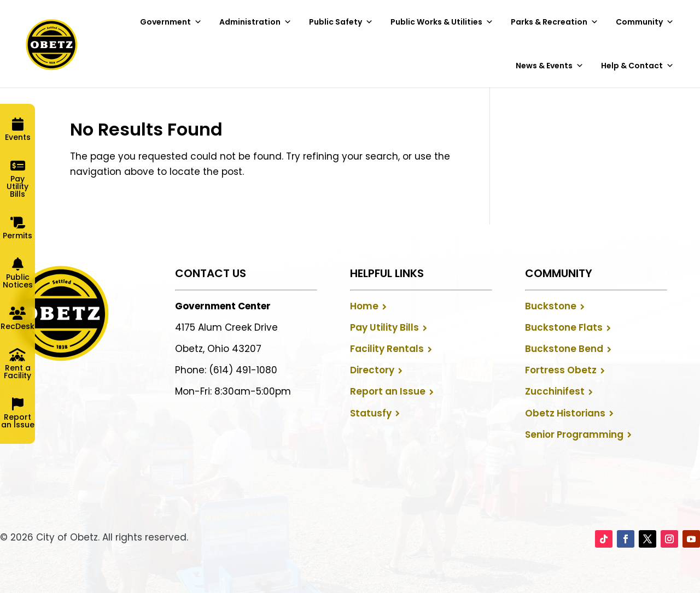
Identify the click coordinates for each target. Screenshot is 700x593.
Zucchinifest (555, 391)
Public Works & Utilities (442, 22)
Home (364, 306)
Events (18, 137)
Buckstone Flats (564, 327)
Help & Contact (637, 66)
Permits (17, 236)
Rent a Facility (17, 372)
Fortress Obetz (561, 370)
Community (645, 22)
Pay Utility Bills (384, 327)
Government (171, 22)
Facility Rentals (387, 349)
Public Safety (341, 22)
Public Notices (18, 281)
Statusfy (371, 413)
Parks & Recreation (555, 22)
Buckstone (551, 306)
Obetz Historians (565, 413)
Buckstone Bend (564, 349)
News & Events (550, 66)
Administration (255, 22)
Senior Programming (574, 435)
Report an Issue (388, 391)
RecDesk (17, 326)
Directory (372, 370)
